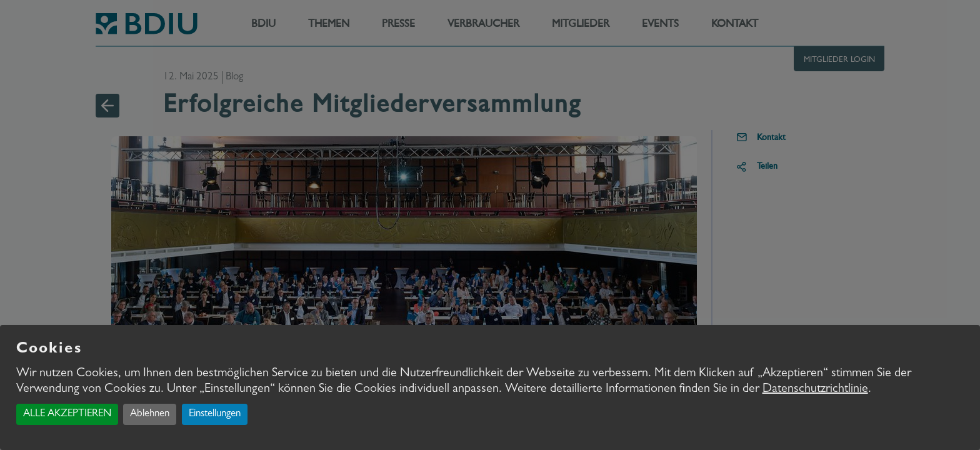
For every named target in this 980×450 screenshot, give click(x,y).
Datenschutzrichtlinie (815, 389)
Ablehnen (150, 414)
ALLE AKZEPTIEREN (67, 414)
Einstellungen (215, 414)
